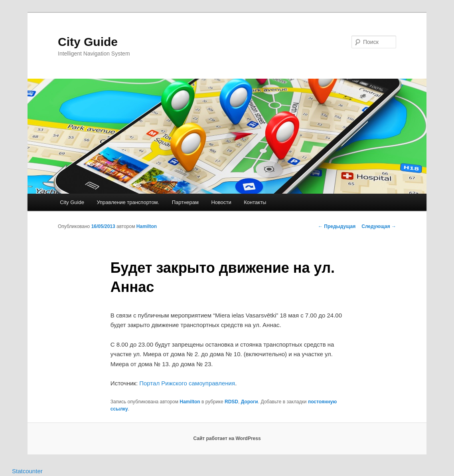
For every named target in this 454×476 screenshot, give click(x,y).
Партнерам (185, 202)
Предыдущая (337, 226)
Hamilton (147, 226)
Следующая (379, 226)
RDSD (231, 402)
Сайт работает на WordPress (227, 438)
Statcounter (27, 471)
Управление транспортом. (128, 202)
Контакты (255, 202)
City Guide (88, 42)
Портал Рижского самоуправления (187, 383)
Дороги (250, 402)
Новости (221, 202)
